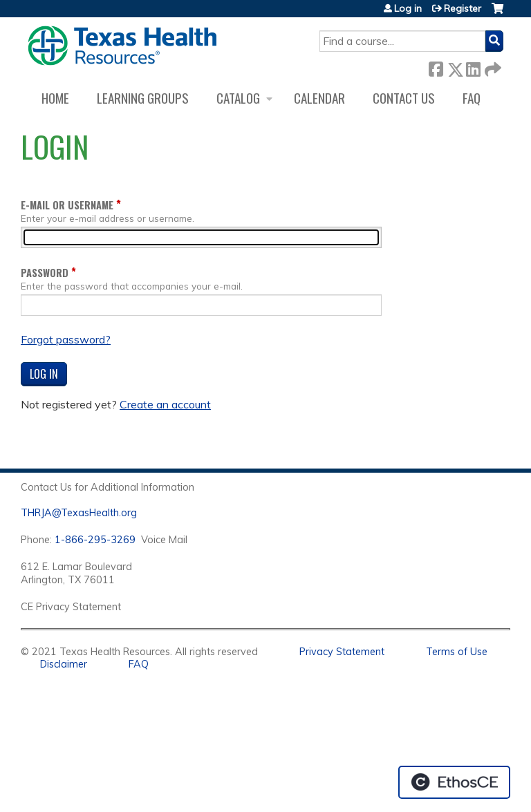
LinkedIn (473, 67)
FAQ (472, 98)
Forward (492, 67)
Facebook (436, 67)
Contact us (404, 98)
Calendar (319, 98)
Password (45, 273)
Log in (408, 8)
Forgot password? (66, 339)
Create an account (165, 404)
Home (55, 98)
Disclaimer (64, 664)
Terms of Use (457, 652)
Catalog (238, 98)
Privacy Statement (342, 652)
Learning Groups (143, 98)
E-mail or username (67, 205)
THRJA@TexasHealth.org (79, 513)
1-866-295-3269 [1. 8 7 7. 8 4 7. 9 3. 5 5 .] (95, 540)
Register (463, 8)
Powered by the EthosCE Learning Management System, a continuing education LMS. (454, 782)
